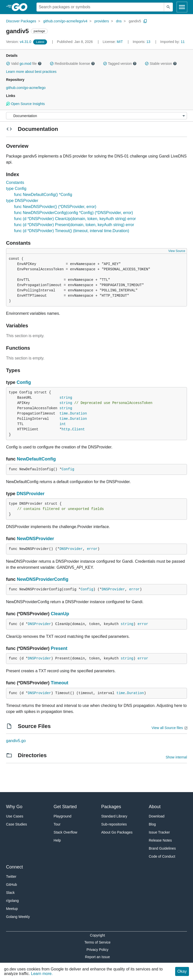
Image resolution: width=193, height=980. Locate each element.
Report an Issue (97, 957)
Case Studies (16, 824)
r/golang (12, 901)
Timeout (60, 683)
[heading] (21, 7)
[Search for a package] (100, 7)
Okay (182, 971)
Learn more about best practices (31, 72)
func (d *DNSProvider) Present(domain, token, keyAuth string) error (74, 225)
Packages (111, 807)
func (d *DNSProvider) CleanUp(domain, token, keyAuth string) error (75, 219)
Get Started (65, 807)
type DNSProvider (22, 201)
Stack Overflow (65, 832)
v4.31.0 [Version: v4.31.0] (19, 42)
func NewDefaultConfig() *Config (43, 195)
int (63, 424)
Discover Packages (21, 21)
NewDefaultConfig (36, 459)
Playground (62, 816)
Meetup (12, 909)
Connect (14, 867)
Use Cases (15, 816)
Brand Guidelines (162, 848)
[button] (8, 64)
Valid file (24, 64)
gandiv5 (135, 21)
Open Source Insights (25, 104)
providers (102, 21)
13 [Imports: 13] (142, 42)
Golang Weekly (18, 917)
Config (24, 382)
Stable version (161, 64)
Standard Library (114, 816)
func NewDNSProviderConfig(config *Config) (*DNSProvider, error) (74, 213)
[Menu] (96, 116)
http (66, 429)
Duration (79, 414)
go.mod (26, 64)
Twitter (11, 876)
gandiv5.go (16, 741)
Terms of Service (98, 942)
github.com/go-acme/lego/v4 (65, 21)
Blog (152, 824)
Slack (10, 893)
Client (78, 429)
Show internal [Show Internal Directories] (176, 757)
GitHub (12, 885)
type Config (16, 189)
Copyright (98, 935)
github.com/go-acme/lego (26, 88)
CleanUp (60, 614)
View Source (177, 251)
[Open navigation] (182, 7)
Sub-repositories (114, 824)
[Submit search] (168, 7)
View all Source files (167, 728)
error (92, 549)
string (66, 398)
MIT (120, 42)
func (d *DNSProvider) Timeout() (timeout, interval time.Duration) (72, 231)
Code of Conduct (162, 856)
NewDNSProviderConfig (43, 579)
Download (157, 816)
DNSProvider (31, 494)
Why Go (14, 807)
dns (119, 21)
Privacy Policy (97, 950)
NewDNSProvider (35, 539)
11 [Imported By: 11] (173, 42)
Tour (57, 824)
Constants (15, 183)
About (155, 807)
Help (57, 840)
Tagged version (120, 64)
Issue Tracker (159, 832)
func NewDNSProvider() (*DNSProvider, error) (55, 207)
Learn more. (42, 974)
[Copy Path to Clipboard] (145, 21)
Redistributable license (72, 64)
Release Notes (160, 840)
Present (59, 648)
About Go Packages (117, 832)
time (64, 414)
